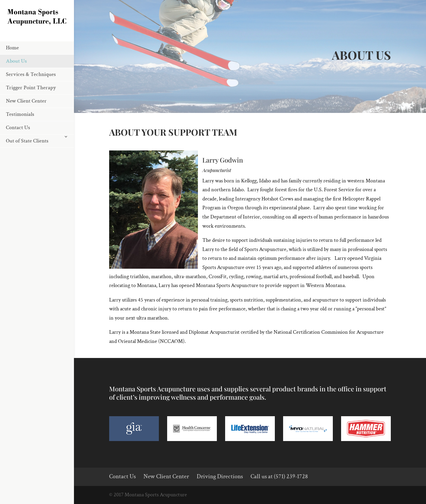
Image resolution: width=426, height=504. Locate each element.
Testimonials (20, 132)
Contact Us (18, 145)
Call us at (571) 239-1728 (279, 477)
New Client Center (26, 118)
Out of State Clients (27, 158)
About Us (16, 78)
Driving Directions (220, 477)
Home (12, 65)
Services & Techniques (31, 92)
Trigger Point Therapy (31, 105)
